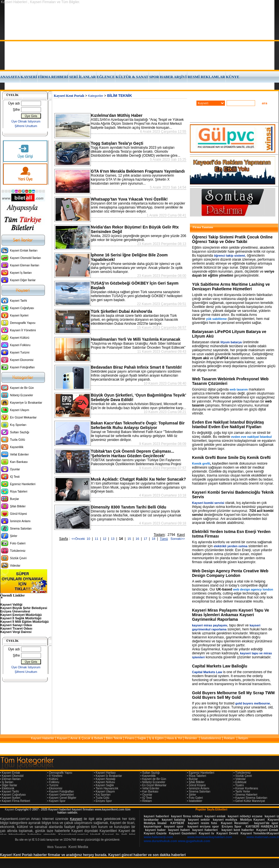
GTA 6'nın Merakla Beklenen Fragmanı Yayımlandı (138, 171)
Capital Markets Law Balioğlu (220, 666)
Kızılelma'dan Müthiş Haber (117, 115)
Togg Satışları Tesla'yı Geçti (117, 143)
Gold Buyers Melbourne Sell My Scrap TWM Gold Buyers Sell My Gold (233, 695)
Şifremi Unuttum (26, 126)
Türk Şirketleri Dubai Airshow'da (121, 311)
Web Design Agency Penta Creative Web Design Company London (230, 573)
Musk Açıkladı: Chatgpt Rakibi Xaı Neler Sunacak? (138, 479)
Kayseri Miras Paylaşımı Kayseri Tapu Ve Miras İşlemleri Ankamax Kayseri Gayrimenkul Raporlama (231, 615)
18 (154, 539)
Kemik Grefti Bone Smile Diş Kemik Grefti (231, 458)
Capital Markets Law (207, 672)
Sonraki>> (177, 539)
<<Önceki (78, 539)
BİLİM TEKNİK (119, 96)
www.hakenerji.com (158, 837)
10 (89, 539)
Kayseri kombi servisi (208, 503)
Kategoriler (96, 96)
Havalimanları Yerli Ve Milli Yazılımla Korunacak (136, 339)
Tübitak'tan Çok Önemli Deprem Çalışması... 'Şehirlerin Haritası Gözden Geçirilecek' (133, 454)
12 (105, 539)
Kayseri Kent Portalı (69, 96)
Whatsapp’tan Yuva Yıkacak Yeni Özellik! (129, 199)
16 (138, 539)
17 (146, 539)
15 (130, 539)
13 (113, 539)
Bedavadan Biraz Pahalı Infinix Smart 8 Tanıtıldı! (136, 367)
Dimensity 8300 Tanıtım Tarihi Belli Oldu (129, 507)
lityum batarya (231, 342)
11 (97, 539)
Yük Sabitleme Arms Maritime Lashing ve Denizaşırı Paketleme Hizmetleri (231, 287)
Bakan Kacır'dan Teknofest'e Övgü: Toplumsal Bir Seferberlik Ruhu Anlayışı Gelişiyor (138, 425)
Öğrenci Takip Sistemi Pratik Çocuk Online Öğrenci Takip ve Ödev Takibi (232, 239)
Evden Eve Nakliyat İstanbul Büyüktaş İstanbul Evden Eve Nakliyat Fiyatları (228, 424)
